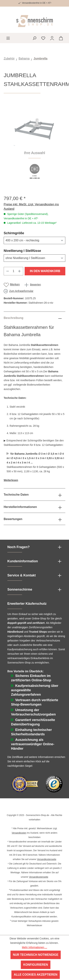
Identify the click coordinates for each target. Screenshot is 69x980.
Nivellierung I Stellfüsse (31, 251)
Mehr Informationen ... (34, 947)
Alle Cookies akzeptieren (36, 975)
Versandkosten (19, 833)
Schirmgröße (23, 233)
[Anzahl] (14, 271)
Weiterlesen (11, 480)
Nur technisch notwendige (36, 955)
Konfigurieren (36, 965)
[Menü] (8, 38)
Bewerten (35, 285)
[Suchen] (34, 38)
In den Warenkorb (45, 271)
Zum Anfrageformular (21, 291)
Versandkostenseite (47, 859)
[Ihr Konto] (52, 38)
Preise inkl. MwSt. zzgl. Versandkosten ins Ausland (31, 207)
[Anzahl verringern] (8, 271)
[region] (34, 144)
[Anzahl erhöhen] (20, 271)
